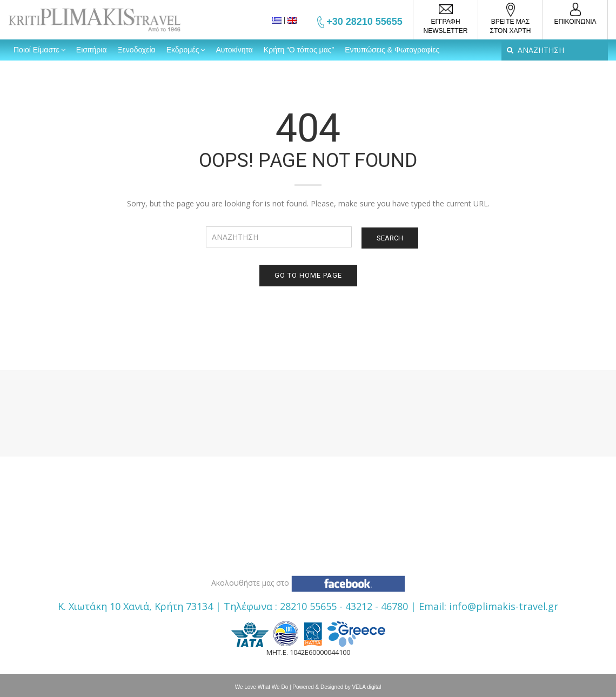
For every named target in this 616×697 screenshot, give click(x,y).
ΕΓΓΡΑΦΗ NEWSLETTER (445, 26)
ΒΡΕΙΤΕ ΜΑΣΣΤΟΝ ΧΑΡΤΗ (511, 26)
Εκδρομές (183, 50)
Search (390, 238)
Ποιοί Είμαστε (36, 50)
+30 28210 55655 (364, 22)
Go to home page (308, 275)
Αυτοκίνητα (234, 50)
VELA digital (366, 687)
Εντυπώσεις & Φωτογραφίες (392, 50)
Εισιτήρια (92, 50)
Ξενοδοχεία (137, 50)
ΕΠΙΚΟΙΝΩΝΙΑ (575, 22)
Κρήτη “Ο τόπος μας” (299, 50)
